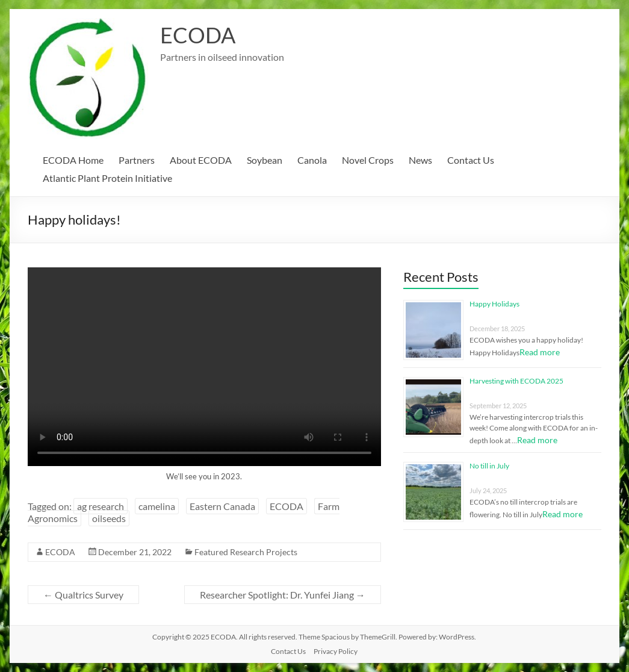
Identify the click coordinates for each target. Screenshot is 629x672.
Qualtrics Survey (83, 595)
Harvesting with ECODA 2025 (516, 381)
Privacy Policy (336, 651)
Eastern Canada (222, 506)
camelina (157, 506)
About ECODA (201, 160)
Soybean (265, 160)
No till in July (489, 466)
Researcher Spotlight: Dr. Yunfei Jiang (283, 595)
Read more (540, 352)
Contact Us (471, 160)
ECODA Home (73, 160)
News (420, 160)
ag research (101, 506)
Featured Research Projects (246, 552)
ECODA (198, 35)
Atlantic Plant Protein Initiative (107, 178)
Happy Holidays (494, 304)
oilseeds (109, 518)
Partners (137, 160)
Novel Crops (368, 160)
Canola (312, 160)
